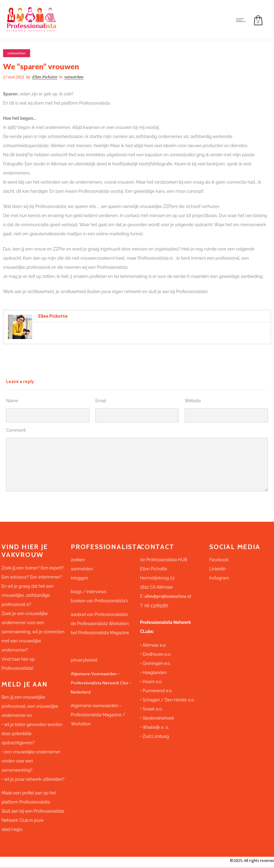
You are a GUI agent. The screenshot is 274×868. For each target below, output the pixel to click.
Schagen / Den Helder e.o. (168, 700)
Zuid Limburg (156, 736)
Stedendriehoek (158, 718)
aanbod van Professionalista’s (100, 614)
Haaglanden (154, 673)
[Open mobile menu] (242, 20)
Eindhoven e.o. (157, 654)
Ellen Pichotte (45, 77)
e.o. (168, 663)
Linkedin (218, 569)
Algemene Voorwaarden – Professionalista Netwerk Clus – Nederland (101, 683)
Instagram (219, 578)
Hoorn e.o (152, 682)
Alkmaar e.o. (154, 645)
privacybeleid (84, 660)
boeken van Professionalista (98, 601)
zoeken (78, 560)
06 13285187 (156, 606)
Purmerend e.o (157, 691)
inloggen (79, 578)
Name (12, 401)
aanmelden (82, 569)
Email (101, 401)
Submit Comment (32, 502)
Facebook (219, 560)
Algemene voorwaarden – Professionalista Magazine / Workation (98, 715)
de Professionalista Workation (100, 624)
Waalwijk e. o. (156, 727)
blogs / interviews (89, 592)
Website (193, 401)
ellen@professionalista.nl (168, 596)
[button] (172, 573)
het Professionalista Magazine (100, 633)
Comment (16, 430)
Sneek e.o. (152, 709)
